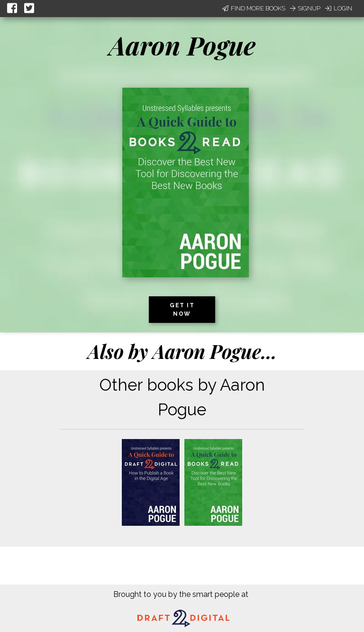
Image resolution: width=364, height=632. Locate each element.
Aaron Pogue (182, 45)
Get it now (182, 310)
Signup (305, 8)
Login (339, 8)
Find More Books (254, 8)
